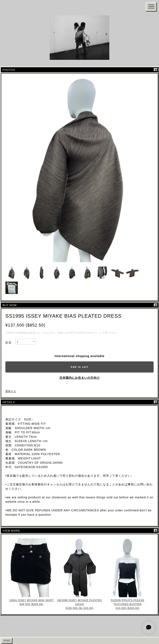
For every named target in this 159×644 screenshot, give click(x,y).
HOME (7, 641)
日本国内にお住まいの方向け (80, 378)
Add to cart (79, 367)
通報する (11, 391)
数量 (8, 343)
